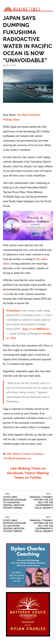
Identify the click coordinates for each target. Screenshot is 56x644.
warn (6, 294)
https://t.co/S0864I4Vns (36, 329)
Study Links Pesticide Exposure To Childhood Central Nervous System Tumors (16, 501)
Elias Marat (13, 454)
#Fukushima (13, 311)
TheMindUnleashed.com (17, 458)
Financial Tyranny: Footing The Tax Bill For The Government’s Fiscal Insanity (41, 501)
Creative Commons (32, 454)
